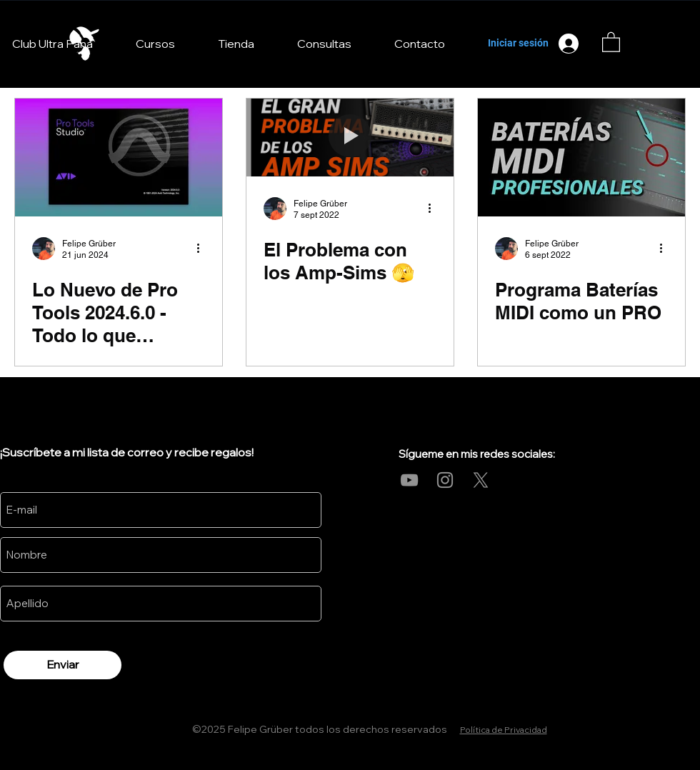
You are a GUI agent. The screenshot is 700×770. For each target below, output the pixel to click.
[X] (481, 480)
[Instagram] (445, 480)
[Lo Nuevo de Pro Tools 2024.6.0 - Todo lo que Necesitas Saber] (119, 157)
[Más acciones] (203, 249)
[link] (611, 41)
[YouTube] (409, 480)
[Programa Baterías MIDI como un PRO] (581, 157)
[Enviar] (62, 665)
